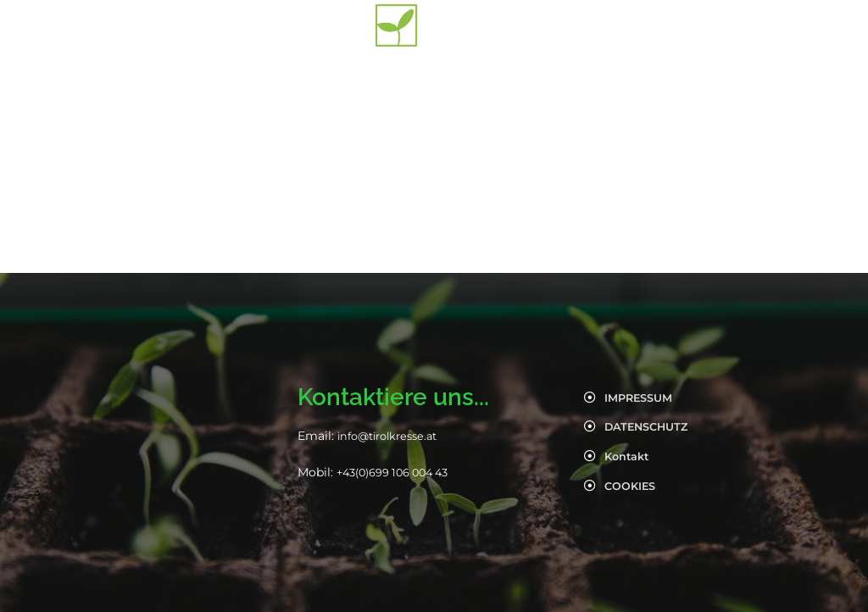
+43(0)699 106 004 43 (400, 472)
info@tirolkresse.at (393, 436)
